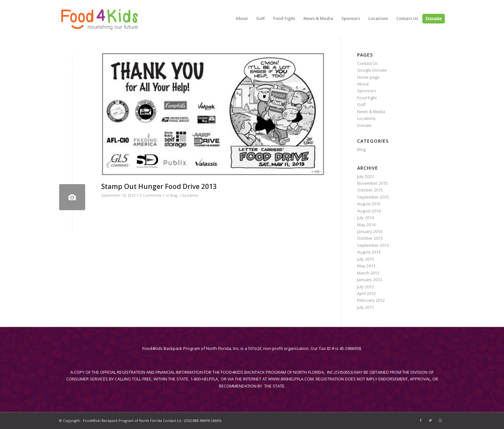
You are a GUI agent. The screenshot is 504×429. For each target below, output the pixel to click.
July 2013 (365, 259)
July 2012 (365, 287)
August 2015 (369, 204)
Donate (364, 125)
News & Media (371, 112)
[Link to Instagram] (440, 420)
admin (193, 195)
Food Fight (367, 98)
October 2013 (370, 238)
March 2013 (368, 273)
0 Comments (151, 195)
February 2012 (371, 300)
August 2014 (369, 211)
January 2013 (370, 280)
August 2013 (369, 252)
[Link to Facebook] (421, 420)
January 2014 (370, 231)
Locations (366, 118)
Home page (368, 77)
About (363, 84)
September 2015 (373, 197)
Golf (361, 104)
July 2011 (365, 307)
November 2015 (372, 183)
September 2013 (373, 245)
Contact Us (368, 63)
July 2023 (365, 176)
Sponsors (367, 91)
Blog (174, 195)
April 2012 (366, 293)
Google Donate (372, 70)
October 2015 (370, 190)
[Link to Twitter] (430, 420)
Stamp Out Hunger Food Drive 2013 (159, 186)
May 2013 (366, 266)
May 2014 (366, 225)
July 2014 (365, 218)
